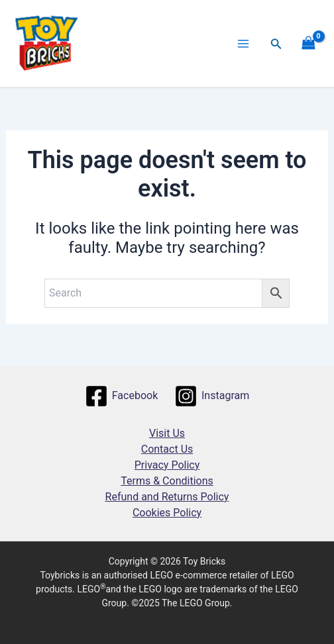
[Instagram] (212, 396)
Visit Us (167, 433)
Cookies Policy (167, 513)
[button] (276, 44)
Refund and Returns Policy (167, 497)
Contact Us (167, 449)
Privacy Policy (167, 465)
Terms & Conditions (167, 481)
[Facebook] (121, 396)
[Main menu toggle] (243, 44)
